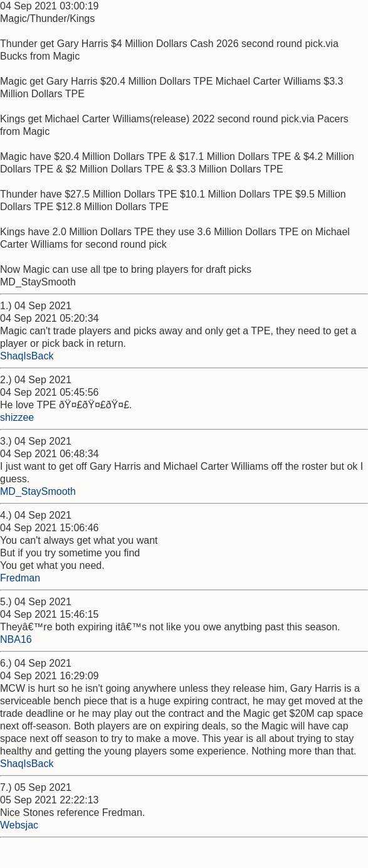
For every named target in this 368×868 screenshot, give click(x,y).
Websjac (19, 825)
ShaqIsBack (27, 356)
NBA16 (16, 639)
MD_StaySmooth (38, 491)
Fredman (20, 578)
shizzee (17, 417)
